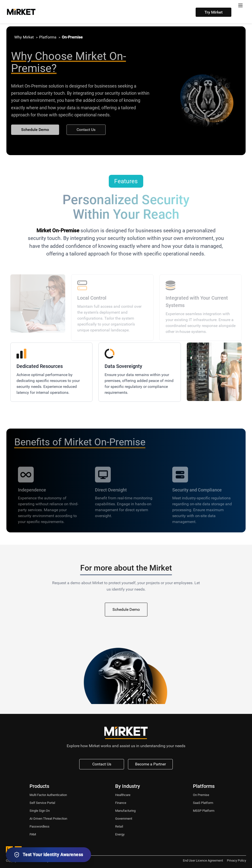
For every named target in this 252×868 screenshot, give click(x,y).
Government (124, 819)
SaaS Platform (203, 803)
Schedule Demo (33, 130)
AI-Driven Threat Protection (48, 819)
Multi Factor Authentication (48, 795)
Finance (121, 803)
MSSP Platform (204, 811)
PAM (33, 834)
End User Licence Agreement (203, 860)
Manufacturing (125, 811)
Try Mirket (213, 12)
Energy (120, 834)
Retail (119, 826)
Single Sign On (40, 811)
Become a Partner (150, 764)
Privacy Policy (236, 860)
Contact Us (84, 130)
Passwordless (39, 826)
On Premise (201, 795)
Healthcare (123, 795)
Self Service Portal (42, 803)
